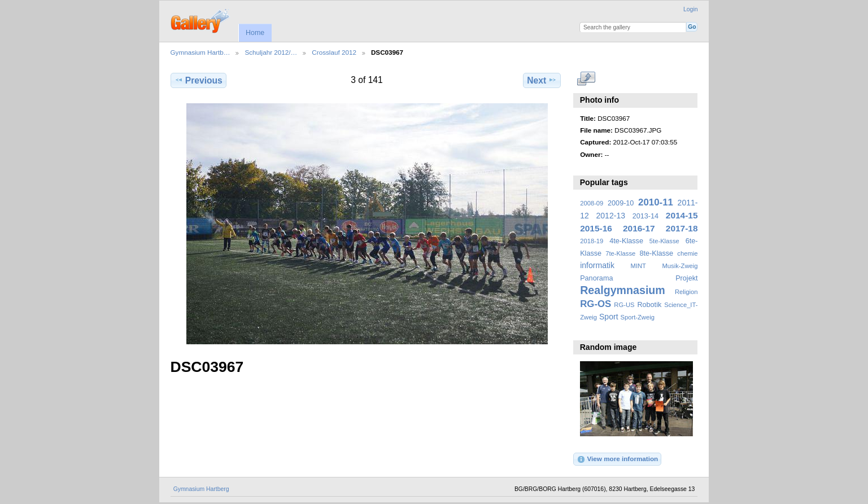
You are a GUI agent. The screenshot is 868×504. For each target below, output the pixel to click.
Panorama (596, 278)
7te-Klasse (620, 253)
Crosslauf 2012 (334, 52)
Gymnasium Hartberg (201, 489)
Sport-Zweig (637, 317)
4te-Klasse (626, 241)
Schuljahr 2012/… (271, 52)
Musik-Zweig (680, 266)
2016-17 (639, 228)
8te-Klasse (656, 253)
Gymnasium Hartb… (200, 52)
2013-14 (645, 216)
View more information (617, 459)
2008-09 (592, 203)
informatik (597, 265)
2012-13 (611, 216)
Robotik (649, 305)
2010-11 (656, 202)
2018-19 (592, 241)
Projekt (686, 278)
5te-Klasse (664, 241)
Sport (609, 317)
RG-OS (596, 304)
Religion (686, 292)
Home (255, 33)
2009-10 (621, 203)
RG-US (624, 305)
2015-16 (596, 228)
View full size (586, 79)
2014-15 (682, 215)
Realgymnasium (623, 290)
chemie (687, 253)
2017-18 (682, 228)
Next (542, 80)
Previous (199, 80)
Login (690, 9)
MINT (638, 266)
